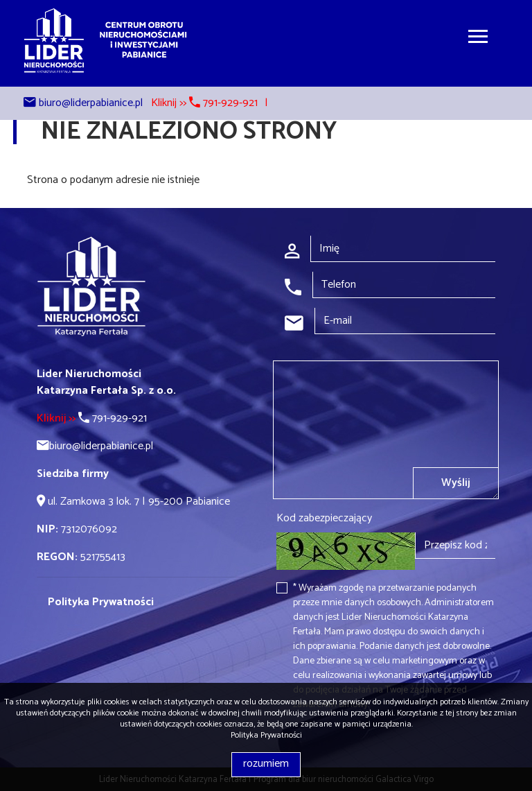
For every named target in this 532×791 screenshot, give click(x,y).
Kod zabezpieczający (324, 519)
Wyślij (456, 483)
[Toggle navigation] (478, 38)
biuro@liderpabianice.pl (91, 103)
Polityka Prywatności (266, 735)
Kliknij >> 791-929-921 (204, 103)
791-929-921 (92, 418)
